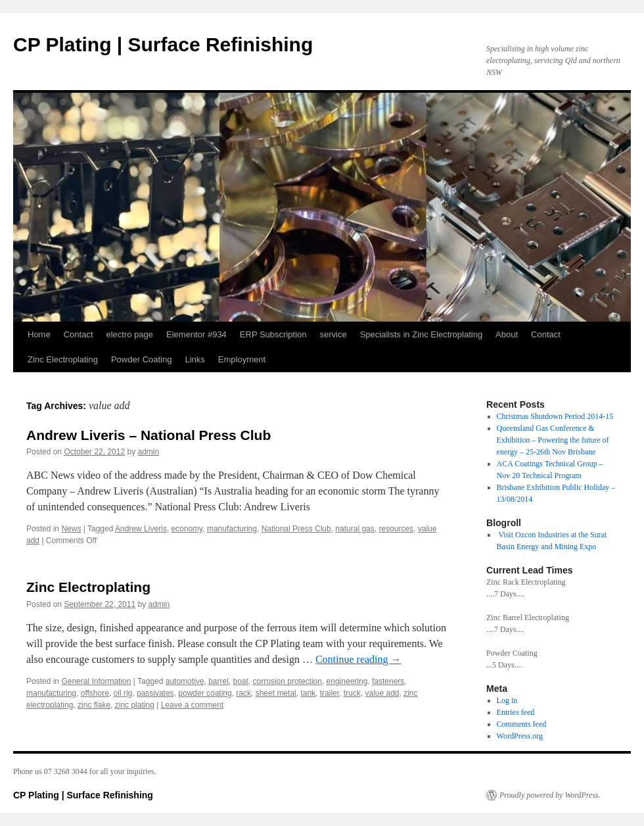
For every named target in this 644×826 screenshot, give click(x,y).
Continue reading (358, 659)
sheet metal (276, 693)
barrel (218, 681)
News (71, 529)
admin (149, 452)
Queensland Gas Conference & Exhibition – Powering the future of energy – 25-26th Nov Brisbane (553, 440)
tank (308, 693)
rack (243, 693)
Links (195, 359)
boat (241, 681)
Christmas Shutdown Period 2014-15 (555, 416)
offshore (95, 693)
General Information (96, 681)
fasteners (388, 681)
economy (187, 529)
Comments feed (522, 724)
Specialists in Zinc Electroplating (421, 334)
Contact (79, 334)
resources (396, 529)
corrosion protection (287, 681)
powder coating (205, 693)
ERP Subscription (273, 334)
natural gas (355, 529)
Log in (507, 700)
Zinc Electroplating (63, 359)
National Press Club (296, 529)
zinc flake (94, 705)
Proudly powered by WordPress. (550, 795)
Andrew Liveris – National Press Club (149, 435)
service (333, 334)
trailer (330, 693)
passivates (155, 693)
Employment (242, 359)
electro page (130, 334)
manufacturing (232, 529)
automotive (185, 681)
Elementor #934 (196, 334)
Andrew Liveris (141, 529)
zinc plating (135, 705)
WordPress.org (520, 736)
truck (352, 693)
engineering (347, 681)
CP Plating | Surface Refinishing (163, 44)
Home (39, 334)
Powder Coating (142, 359)
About (507, 334)
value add (382, 693)
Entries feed (516, 712)
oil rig (123, 693)
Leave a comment (192, 705)
